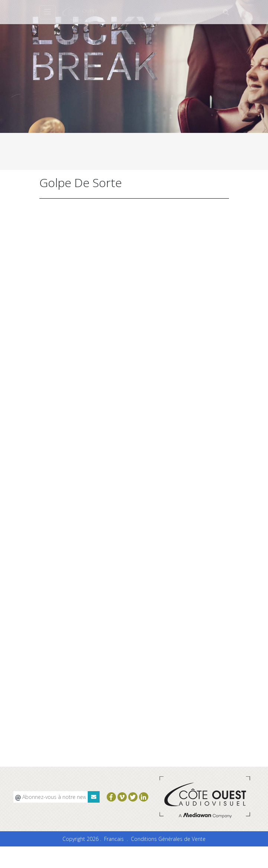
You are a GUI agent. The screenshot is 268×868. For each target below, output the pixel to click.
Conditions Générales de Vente (168, 839)
